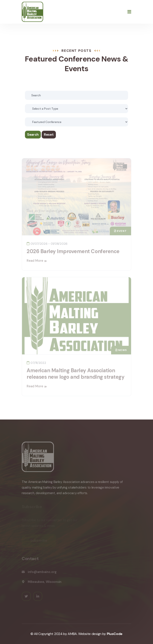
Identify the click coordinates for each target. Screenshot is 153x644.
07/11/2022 (36, 364)
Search (33, 134)
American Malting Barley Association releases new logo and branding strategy (76, 375)
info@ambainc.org (42, 573)
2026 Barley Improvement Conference (73, 252)
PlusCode (115, 634)
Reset (49, 134)
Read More (37, 262)
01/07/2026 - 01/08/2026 (47, 245)
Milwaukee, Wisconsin (45, 583)
